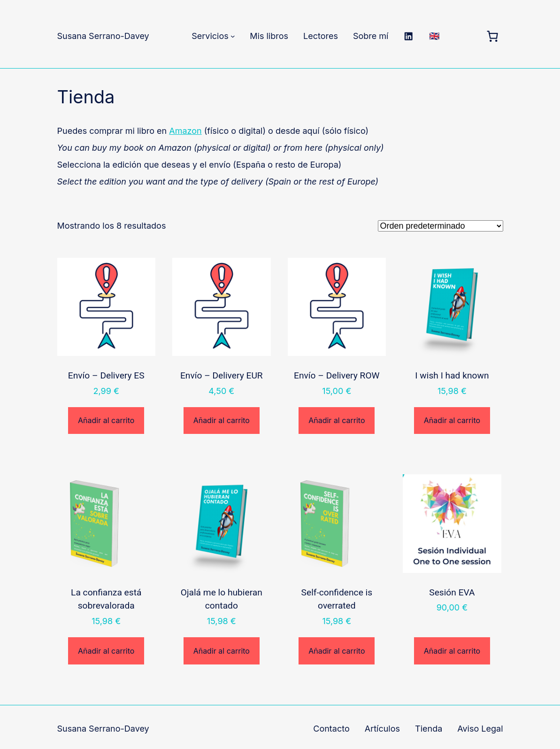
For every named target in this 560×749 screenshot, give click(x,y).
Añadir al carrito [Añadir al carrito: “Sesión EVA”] (452, 651)
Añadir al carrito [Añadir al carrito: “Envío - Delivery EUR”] (222, 420)
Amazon (185, 131)
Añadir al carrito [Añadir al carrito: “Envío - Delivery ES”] (106, 420)
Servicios (210, 36)
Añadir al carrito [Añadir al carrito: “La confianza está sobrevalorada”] (106, 651)
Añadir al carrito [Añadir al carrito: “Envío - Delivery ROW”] (337, 420)
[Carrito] (493, 36)
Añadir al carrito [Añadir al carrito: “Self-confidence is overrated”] (337, 651)
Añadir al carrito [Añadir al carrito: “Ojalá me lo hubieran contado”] (222, 651)
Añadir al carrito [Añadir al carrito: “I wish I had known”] (452, 420)
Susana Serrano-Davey (103, 36)
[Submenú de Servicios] (233, 36)
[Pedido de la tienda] (441, 226)
